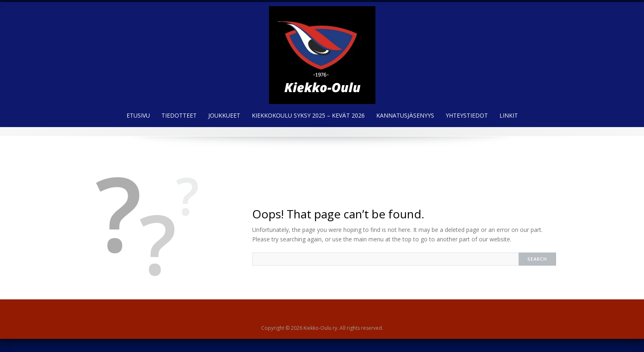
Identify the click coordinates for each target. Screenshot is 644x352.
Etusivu (138, 115)
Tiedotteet (179, 115)
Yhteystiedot (467, 115)
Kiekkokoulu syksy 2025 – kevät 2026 (308, 115)
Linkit (509, 115)
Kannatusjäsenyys (405, 115)
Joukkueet (224, 115)
